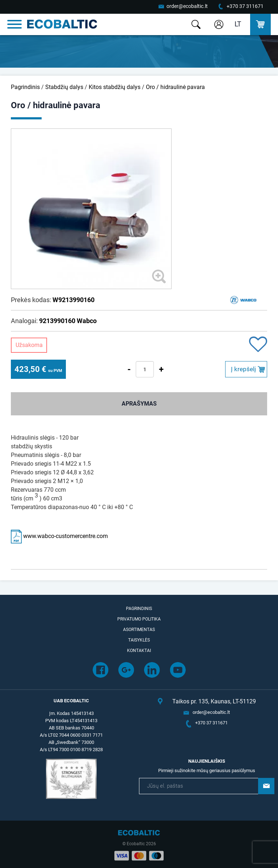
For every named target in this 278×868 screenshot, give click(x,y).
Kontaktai (139, 651)
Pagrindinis (25, 87)
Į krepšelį (243, 369)
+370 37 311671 (245, 6)
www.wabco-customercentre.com (59, 536)
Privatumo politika (139, 619)
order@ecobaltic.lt (187, 6)
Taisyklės (139, 640)
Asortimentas (139, 630)
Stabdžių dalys (64, 87)
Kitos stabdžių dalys (115, 87)
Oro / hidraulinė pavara (175, 87)
